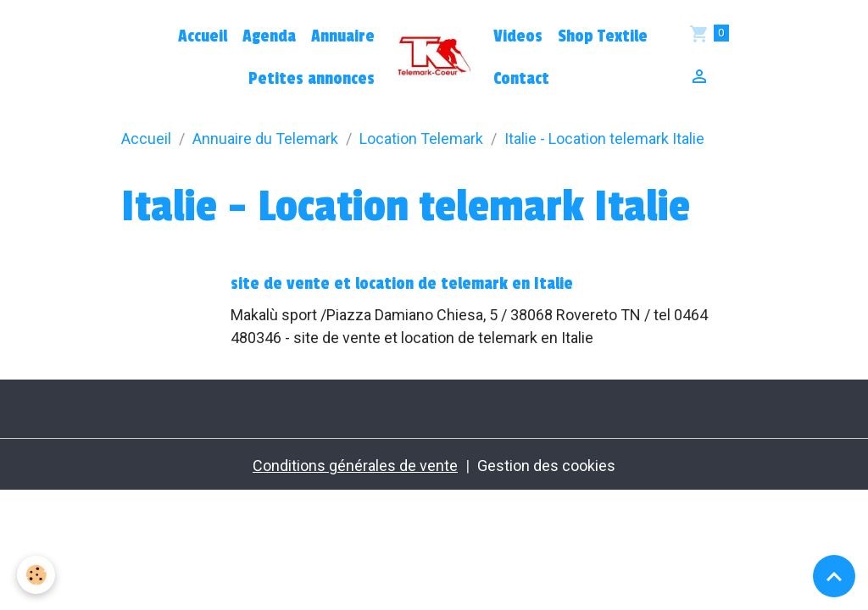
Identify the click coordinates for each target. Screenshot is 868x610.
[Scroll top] (834, 576)
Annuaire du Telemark (265, 139)
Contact (521, 79)
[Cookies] (36, 575)
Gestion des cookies (546, 466)
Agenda (269, 36)
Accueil (203, 36)
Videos (518, 36)
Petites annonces (312, 79)
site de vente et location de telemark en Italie (402, 284)
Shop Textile (603, 36)
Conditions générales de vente (355, 466)
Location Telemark (421, 139)
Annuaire (343, 36)
